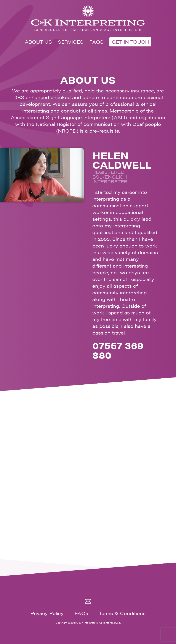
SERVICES (71, 42)
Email (88, 601)
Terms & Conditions (122, 613)
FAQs (81, 613)
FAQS (96, 42)
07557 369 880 (118, 350)
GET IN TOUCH (130, 42)
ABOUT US (38, 42)
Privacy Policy (47, 613)
